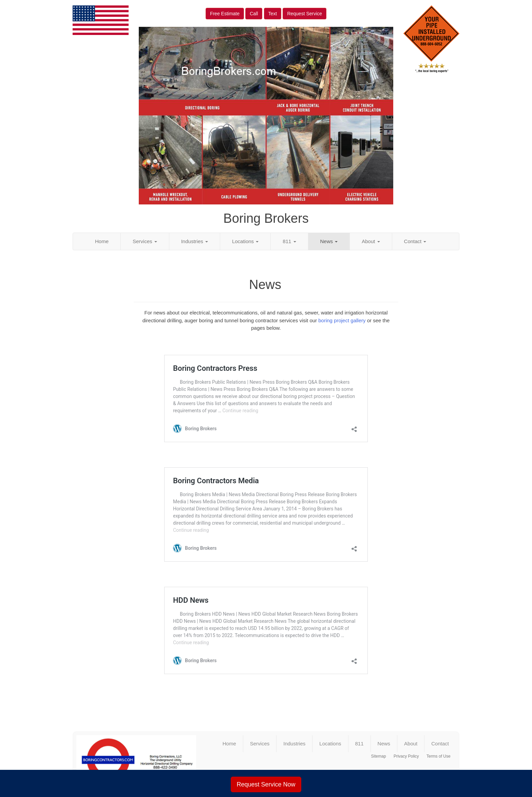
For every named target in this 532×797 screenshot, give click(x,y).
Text (273, 14)
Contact (415, 241)
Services (145, 241)
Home (102, 241)
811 (289, 241)
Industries (195, 241)
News (329, 241)
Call (254, 14)
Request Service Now (266, 784)
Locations (245, 241)
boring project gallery (342, 320)
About (371, 241)
